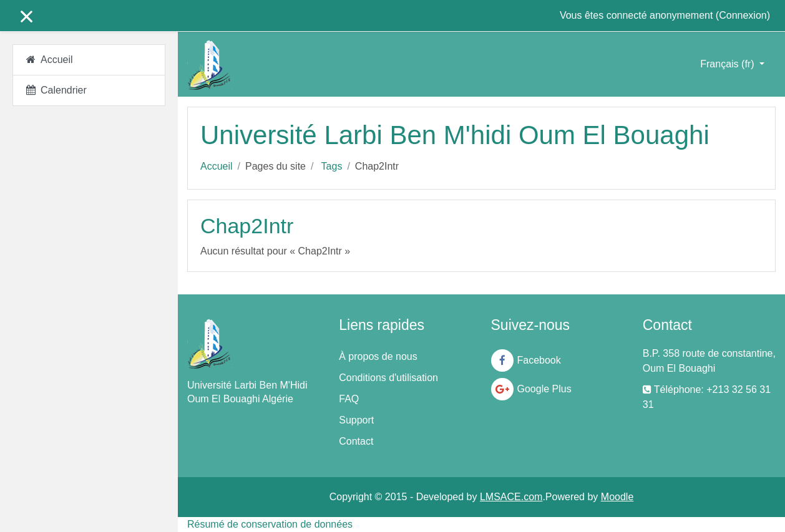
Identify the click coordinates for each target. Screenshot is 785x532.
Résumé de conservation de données (270, 524)
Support (356, 420)
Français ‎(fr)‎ (729, 64)
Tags (332, 166)
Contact (356, 441)
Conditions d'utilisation (388, 378)
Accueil (217, 166)
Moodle (617, 497)
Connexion (743, 15)
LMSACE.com (511, 497)
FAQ (349, 399)
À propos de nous (378, 356)
